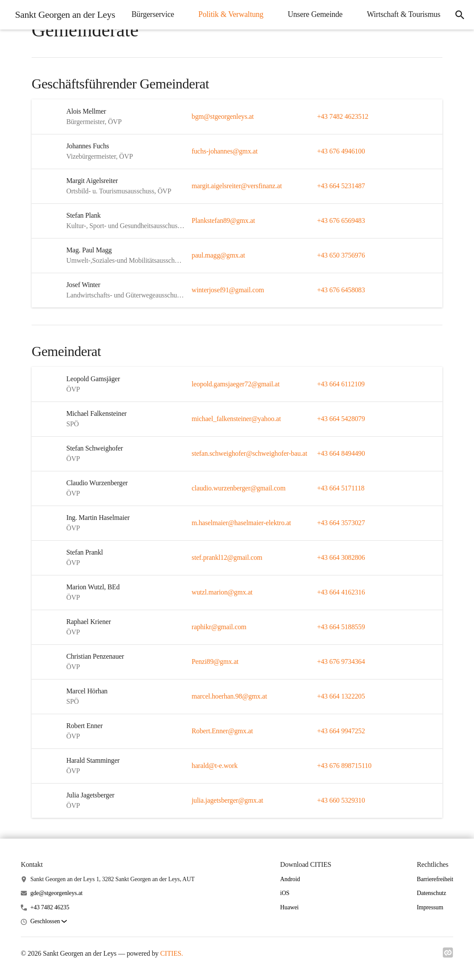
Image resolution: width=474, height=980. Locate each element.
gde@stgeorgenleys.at (57, 893)
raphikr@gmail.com (219, 627)
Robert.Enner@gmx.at (222, 731)
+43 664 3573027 (341, 523)
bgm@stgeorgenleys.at (222, 116)
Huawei (290, 907)
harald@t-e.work (214, 766)
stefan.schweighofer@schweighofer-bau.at (249, 453)
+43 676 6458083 (341, 290)
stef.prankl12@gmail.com (227, 557)
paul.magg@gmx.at (218, 255)
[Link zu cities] (448, 955)
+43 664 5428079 (341, 419)
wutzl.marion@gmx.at (222, 592)
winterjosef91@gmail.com (228, 290)
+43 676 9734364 (341, 661)
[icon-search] (459, 28)
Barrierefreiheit (435, 879)
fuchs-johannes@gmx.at (224, 151)
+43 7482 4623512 (343, 116)
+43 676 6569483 (341, 220)
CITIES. (172, 953)
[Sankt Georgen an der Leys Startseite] (63, 28)
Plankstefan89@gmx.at (223, 220)
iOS (285, 893)
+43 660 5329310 (341, 800)
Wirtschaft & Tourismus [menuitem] (403, 41)
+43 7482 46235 (50, 907)
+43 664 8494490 (341, 453)
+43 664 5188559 (341, 627)
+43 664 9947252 (341, 731)
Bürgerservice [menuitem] (250, 13)
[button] (49, 922)
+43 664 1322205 (341, 696)
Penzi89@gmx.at (215, 661)
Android (290, 879)
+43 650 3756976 (341, 255)
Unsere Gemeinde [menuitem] (412, 13)
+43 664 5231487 (341, 186)
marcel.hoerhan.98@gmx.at (229, 696)
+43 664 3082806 (341, 557)
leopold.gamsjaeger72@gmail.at (235, 384)
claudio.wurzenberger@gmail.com (239, 488)
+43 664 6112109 (341, 384)
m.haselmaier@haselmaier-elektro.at (241, 523)
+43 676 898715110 (344, 766)
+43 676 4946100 (341, 151)
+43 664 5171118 (341, 488)
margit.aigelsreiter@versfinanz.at (237, 186)
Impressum (430, 907)
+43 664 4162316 (341, 592)
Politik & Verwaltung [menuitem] (328, 13)
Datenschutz (432, 893)
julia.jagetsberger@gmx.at (227, 800)
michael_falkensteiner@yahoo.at (236, 419)
